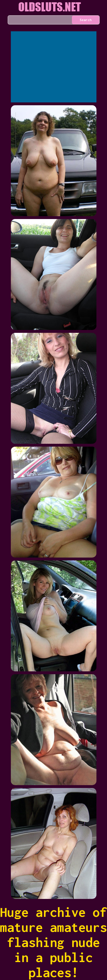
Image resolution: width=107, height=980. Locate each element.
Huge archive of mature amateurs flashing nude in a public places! (53, 942)
